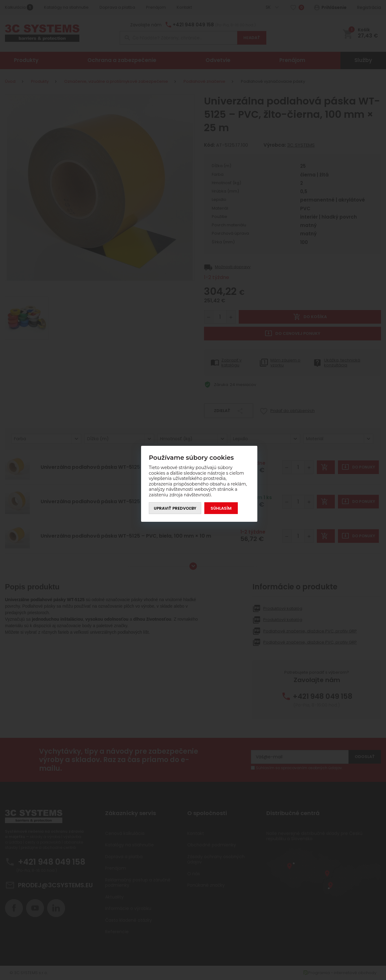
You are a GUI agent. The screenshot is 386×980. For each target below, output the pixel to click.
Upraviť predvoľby (175, 508)
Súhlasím (221, 508)
